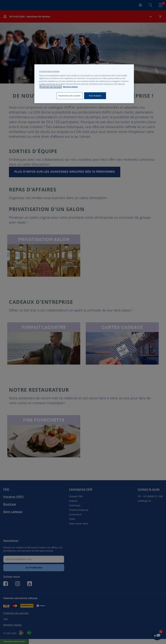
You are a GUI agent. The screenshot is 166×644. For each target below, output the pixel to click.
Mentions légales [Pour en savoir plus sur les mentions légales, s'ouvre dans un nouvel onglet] (70, 87)
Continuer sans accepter (49, 71)
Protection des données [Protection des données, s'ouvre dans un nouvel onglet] (51, 87)
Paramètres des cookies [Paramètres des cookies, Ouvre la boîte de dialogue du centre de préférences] (69, 96)
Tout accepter (95, 96)
